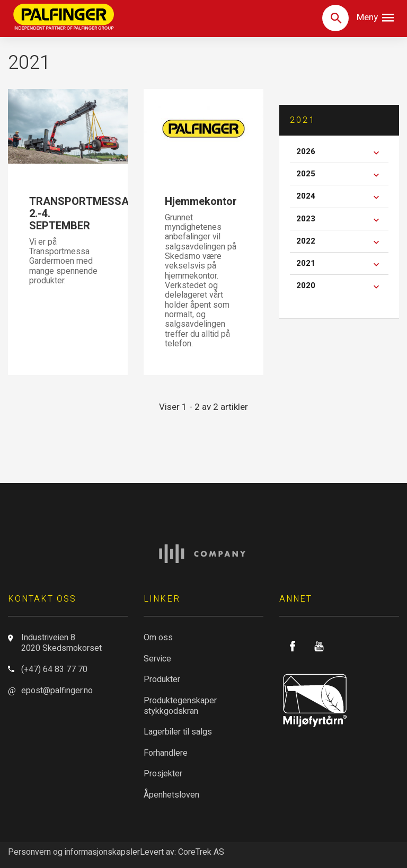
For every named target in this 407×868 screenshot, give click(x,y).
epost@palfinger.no (57, 691)
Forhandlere (166, 753)
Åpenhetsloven (171, 795)
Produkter (162, 679)
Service (157, 659)
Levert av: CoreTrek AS (182, 852)
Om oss (158, 638)
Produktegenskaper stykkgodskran (180, 706)
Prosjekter (163, 774)
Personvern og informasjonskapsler (74, 852)
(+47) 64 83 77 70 (54, 669)
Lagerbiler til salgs (178, 732)
